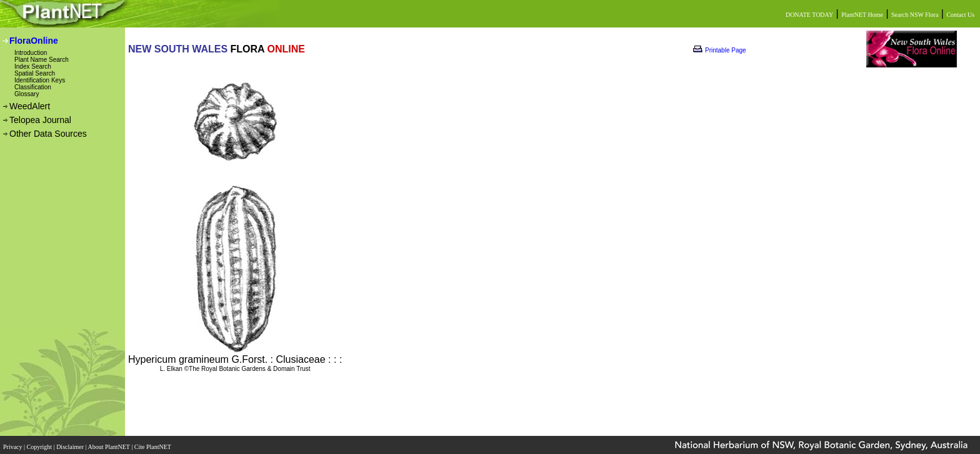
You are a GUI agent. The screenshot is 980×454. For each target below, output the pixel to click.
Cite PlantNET (153, 443)
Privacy (13, 443)
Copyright (40, 443)
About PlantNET (109, 443)
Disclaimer (71, 443)
